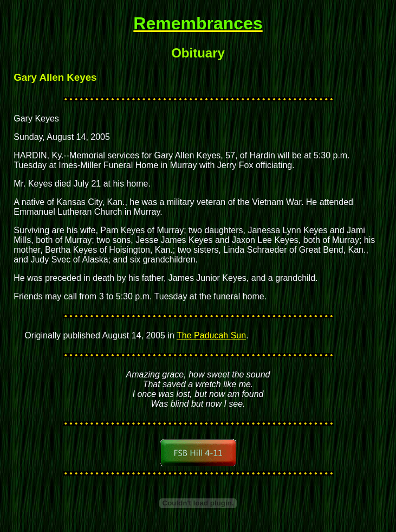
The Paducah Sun (211, 335)
